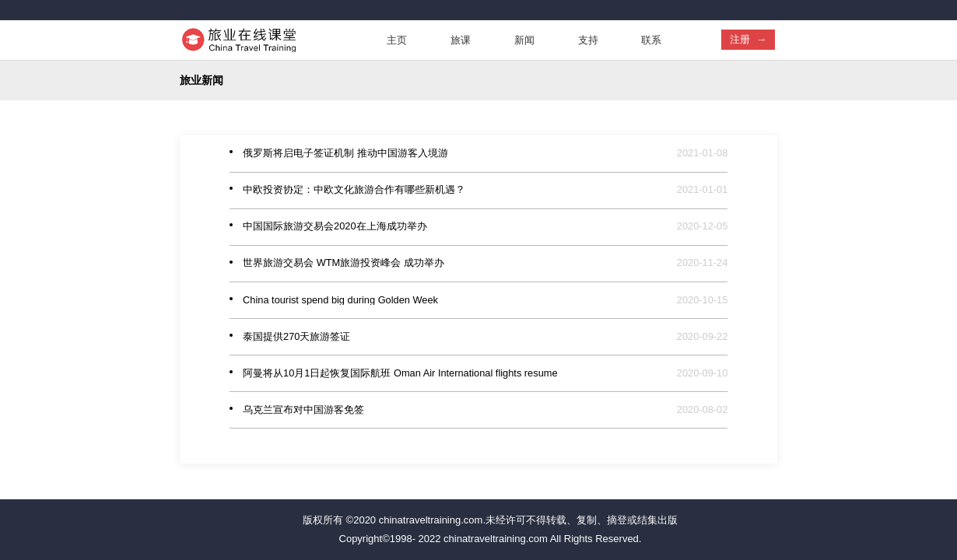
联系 (651, 40)
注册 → (748, 39)
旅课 (461, 40)
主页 (397, 40)
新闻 (524, 40)
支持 (588, 40)
